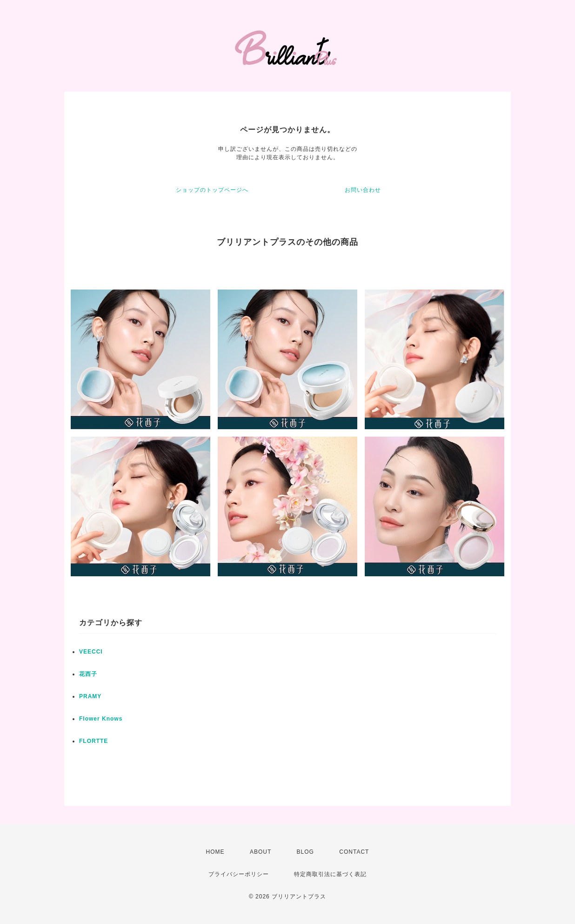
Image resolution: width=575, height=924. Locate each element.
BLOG (305, 852)
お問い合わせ (363, 190)
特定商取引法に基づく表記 (330, 874)
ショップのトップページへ (212, 190)
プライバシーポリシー (239, 874)
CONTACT (354, 852)
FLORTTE (94, 741)
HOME (215, 852)
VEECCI (91, 652)
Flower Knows (101, 719)
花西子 (88, 674)
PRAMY (90, 696)
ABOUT (261, 852)
